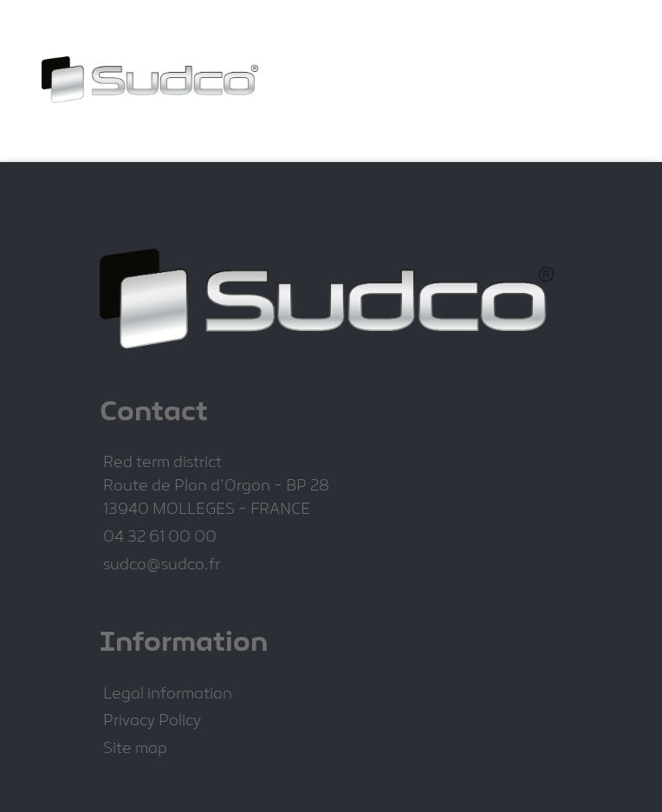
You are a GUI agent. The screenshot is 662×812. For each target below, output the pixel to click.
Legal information (168, 695)
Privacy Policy (152, 721)
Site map (135, 749)
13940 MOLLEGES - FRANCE (207, 510)
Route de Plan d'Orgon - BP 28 (216, 487)
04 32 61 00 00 (160, 538)
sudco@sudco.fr (162, 565)
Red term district (162, 463)
